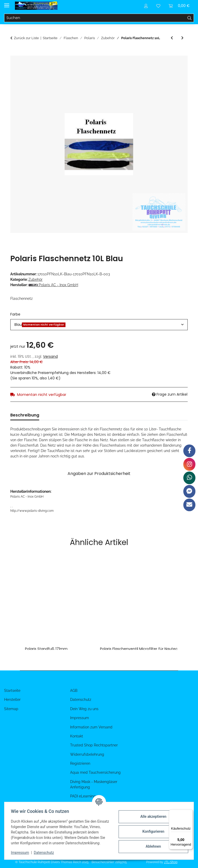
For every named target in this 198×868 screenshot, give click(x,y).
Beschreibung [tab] (25, 415)
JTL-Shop (171, 862)
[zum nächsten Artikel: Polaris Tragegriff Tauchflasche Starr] (182, 38)
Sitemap (11, 709)
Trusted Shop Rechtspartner (94, 745)
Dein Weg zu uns (84, 709)
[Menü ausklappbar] (7, 3)
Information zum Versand (91, 727)
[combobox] (99, 325)
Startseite (12, 691)
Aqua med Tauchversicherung (95, 772)
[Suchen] (95, 18)
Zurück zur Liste (26, 38)
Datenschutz (46, 853)
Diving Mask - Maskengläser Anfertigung (94, 784)
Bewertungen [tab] (61, 415)
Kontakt (77, 736)
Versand (50, 356)
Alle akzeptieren (151, 814)
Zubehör (35, 279)
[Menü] (190, 813)
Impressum (22, 853)
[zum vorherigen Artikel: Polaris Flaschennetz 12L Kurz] (172, 38)
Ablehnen (151, 844)
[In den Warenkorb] (14, 53)
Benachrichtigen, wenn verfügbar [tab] (119, 415)
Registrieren (80, 763)
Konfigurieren (151, 829)
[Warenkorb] (179, 6)
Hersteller (12, 700)
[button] (146, 6)
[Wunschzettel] (158, 6)
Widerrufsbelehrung (87, 754)
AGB (74, 691)
